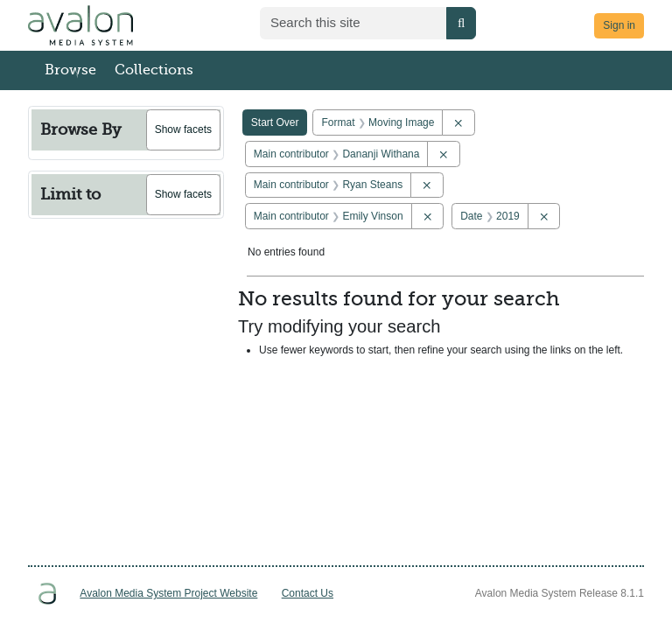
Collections (154, 70)
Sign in (619, 25)
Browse (70, 70)
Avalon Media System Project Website (168, 593)
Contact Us (308, 593)
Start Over (275, 122)
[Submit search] (461, 23)
